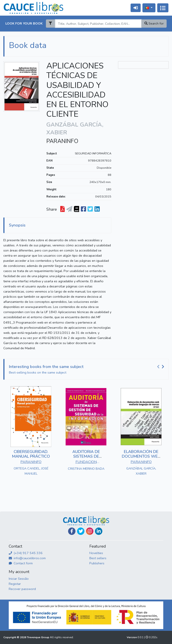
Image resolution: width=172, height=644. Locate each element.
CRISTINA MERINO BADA (86, 469)
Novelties (96, 553)
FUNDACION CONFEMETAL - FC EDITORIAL (86, 462)
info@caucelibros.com (27, 558)
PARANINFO (62, 141)
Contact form (21, 563)
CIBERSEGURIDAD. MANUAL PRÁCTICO (31, 454)
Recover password (22, 589)
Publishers (97, 563)
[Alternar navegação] (163, 8)
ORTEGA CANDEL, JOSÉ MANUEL (31, 471)
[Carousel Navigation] (161, 367)
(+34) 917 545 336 (26, 553)
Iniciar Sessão (19, 579)
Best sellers (98, 558)
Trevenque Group (38, 637)
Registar (15, 584)
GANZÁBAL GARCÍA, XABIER (141, 471)
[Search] (98, 24)
